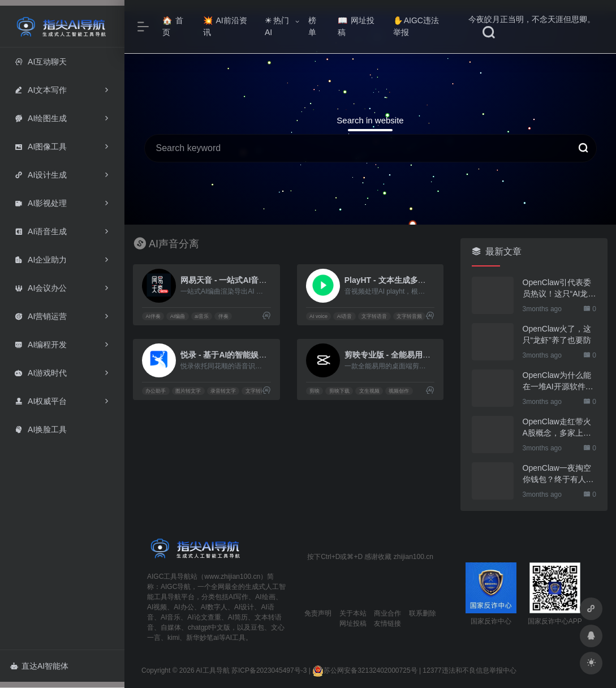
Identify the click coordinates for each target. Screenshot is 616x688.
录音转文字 (223, 391)
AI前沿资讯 (225, 26)
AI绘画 (265, 597)
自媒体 (171, 627)
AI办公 (184, 607)
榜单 (312, 26)
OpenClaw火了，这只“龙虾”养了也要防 (557, 334)
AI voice (318, 316)
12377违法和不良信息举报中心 (469, 670)
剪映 (315, 391)
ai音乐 (202, 316)
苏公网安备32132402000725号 (365, 670)
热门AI (277, 26)
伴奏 (223, 316)
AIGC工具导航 (169, 577)
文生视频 (369, 391)
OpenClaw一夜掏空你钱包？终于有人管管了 (558, 474)
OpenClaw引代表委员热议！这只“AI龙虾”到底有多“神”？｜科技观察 (558, 289)
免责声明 (318, 613)
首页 (173, 26)
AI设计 (244, 607)
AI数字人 (214, 607)
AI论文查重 (204, 617)
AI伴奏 (153, 316)
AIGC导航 (176, 587)
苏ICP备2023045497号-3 (269, 670)
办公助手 (156, 391)
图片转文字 (188, 391)
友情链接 (387, 623)
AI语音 (345, 316)
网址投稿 (356, 26)
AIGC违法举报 (416, 26)
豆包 (257, 627)
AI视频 (157, 607)
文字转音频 (409, 316)
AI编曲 (178, 316)
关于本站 (353, 613)
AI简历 (238, 617)
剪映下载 (339, 391)
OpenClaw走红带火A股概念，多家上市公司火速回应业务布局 (558, 428)
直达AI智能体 (39, 666)
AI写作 (238, 597)
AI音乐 (171, 617)
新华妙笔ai (202, 638)
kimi (173, 638)
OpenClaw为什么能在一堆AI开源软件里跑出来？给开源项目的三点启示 (558, 381)
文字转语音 (374, 316)
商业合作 (387, 613)
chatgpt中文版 (209, 627)
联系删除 (423, 613)
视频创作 (399, 391)
